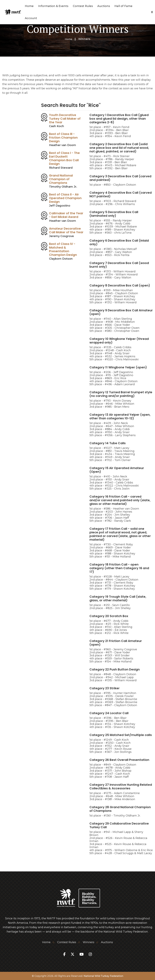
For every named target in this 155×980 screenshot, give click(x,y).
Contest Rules (83, 6)
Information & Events (53, 6)
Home (29, 6)
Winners (89, 942)
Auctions (104, 6)
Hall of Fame (123, 6)
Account (31, 18)
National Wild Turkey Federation (103, 976)
